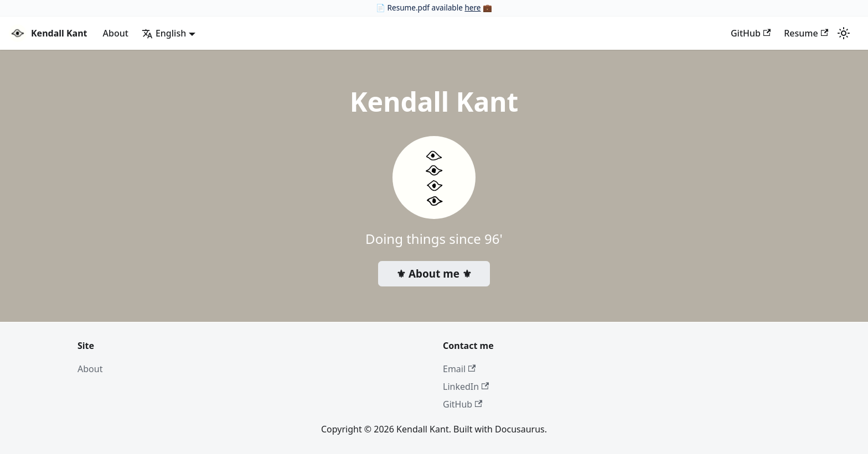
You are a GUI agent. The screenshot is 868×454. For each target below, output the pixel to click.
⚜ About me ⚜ (434, 274)
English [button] (164, 33)
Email (459, 369)
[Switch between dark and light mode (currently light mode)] (844, 33)
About (116, 33)
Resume (806, 33)
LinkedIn (466, 387)
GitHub (751, 33)
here (472, 7)
